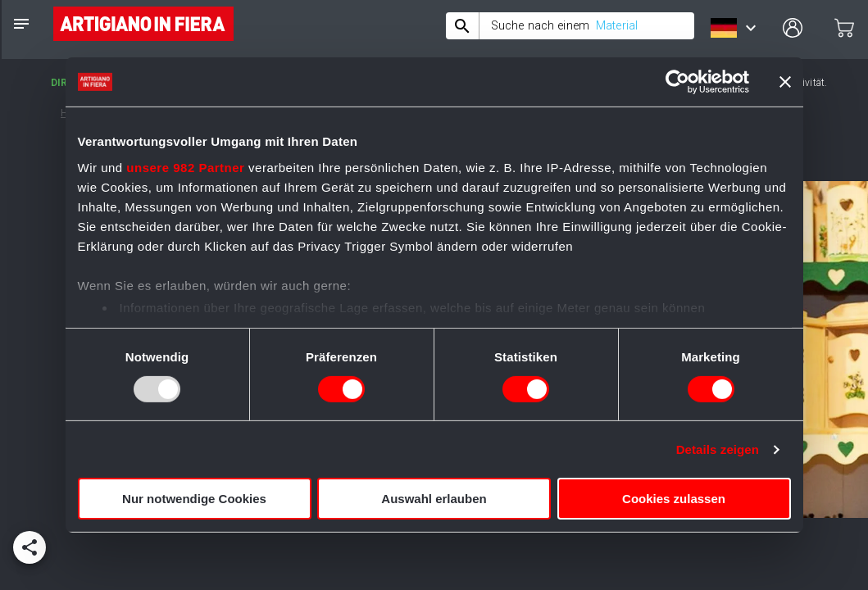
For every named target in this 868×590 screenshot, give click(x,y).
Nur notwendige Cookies (194, 499)
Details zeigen (718, 449)
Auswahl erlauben (434, 499)
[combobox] (570, 26)
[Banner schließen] (785, 82)
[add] (30, 547)
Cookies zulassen (674, 499)
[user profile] (793, 28)
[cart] (844, 28)
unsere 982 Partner (185, 167)
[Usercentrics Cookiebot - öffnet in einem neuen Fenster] (677, 82)
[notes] (21, 24)
